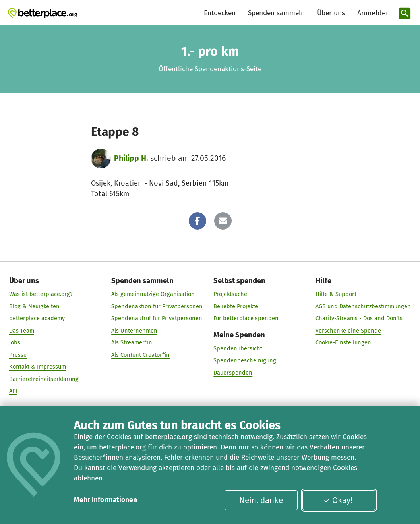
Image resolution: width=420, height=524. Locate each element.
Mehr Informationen (105, 500)
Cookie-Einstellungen (343, 342)
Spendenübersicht (238, 348)
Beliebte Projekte (236, 306)
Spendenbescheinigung (245, 360)
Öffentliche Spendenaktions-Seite (210, 69)
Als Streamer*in (132, 342)
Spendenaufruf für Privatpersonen (157, 318)
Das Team (22, 330)
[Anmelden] (373, 13)
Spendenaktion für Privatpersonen (157, 306)
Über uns (331, 13)
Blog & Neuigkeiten (34, 306)
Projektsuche (230, 294)
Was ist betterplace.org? (41, 294)
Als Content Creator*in (140, 354)
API (13, 391)
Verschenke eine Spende (348, 330)
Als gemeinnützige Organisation (153, 294)
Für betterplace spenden (246, 318)
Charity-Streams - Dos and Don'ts (359, 318)
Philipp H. (131, 158)
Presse (18, 354)
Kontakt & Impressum (38, 367)
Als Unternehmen (134, 330)
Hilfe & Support (336, 294)
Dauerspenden (233, 372)
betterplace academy (37, 318)
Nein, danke (261, 500)
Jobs (15, 342)
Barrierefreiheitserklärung (44, 379)
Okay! (338, 500)
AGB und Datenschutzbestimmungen (363, 306)
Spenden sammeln (276, 13)
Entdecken (220, 13)
